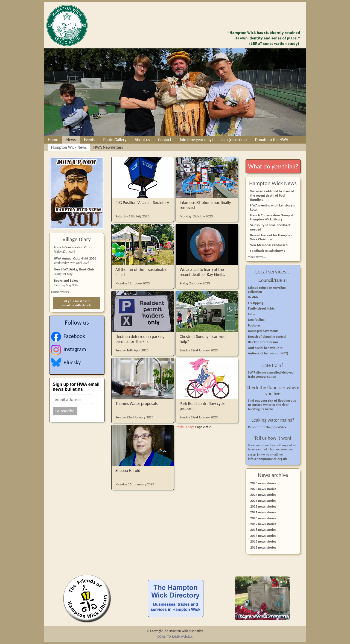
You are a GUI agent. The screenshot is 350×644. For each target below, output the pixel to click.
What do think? (273, 166)
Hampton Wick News (69, 147)
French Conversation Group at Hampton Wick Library (272, 217)
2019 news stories (263, 524)
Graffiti (253, 297)
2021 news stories (263, 512)
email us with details (76, 305)
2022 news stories (263, 506)
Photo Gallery (115, 140)
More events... (61, 292)
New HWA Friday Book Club (74, 269)
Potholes (254, 325)
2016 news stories (263, 541)
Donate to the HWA (272, 140)
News (71, 140)
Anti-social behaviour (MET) (268, 353)
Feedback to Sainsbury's (268, 251)
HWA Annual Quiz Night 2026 (75, 258)
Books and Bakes (66, 280)
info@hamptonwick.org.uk (267, 459)
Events (90, 140)
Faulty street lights (261, 308)
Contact (165, 140)
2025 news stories (263, 489)
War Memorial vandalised (269, 245)
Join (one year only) (196, 140)
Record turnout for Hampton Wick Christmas (271, 237)
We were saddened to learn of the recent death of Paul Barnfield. (272, 195)
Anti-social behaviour (264, 348)
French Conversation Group (74, 247)
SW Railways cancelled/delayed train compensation (271, 374)
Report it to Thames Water (267, 427)
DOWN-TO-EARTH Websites (175, 637)
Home (53, 140)
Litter (252, 314)
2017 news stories (263, 536)
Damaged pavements (263, 331)
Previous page (185, 427)
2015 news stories (263, 547)
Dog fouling (256, 320)
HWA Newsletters (108, 147)
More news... (257, 257)
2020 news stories (263, 518)
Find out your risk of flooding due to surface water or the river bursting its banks (272, 405)
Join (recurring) (234, 140)
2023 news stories (263, 501)
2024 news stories (263, 495)
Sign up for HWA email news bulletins (76, 387)
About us (142, 140)
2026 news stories (263, 483)
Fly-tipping (256, 303)
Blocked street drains (263, 342)
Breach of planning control (267, 336)
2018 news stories (263, 530)
